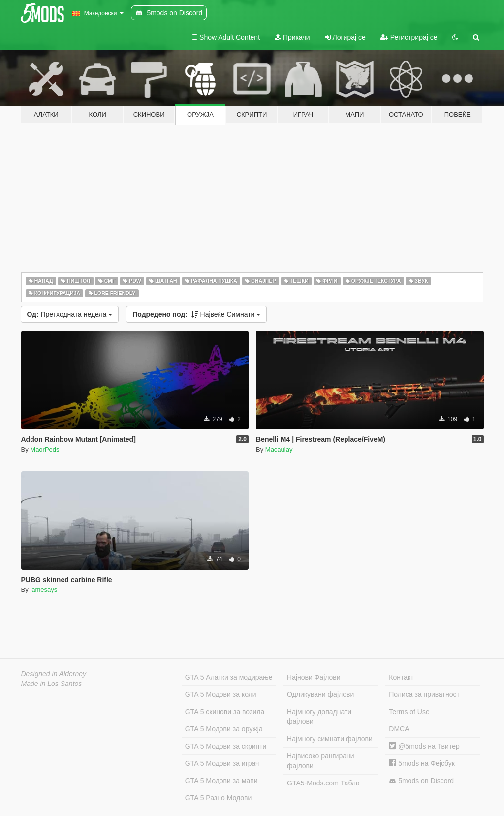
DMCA (399, 729)
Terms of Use (409, 712)
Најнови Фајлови (314, 677)
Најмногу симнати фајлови (330, 739)
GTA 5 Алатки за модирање (229, 677)
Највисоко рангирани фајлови (321, 761)
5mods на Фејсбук (422, 763)
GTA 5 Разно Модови (218, 798)
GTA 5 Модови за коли (221, 694)
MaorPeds (45, 449)
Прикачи (292, 37)
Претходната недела (70, 314)
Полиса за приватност (424, 694)
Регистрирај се (409, 37)
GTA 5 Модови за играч (222, 763)
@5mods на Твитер (424, 746)
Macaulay (279, 449)
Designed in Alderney (54, 674)
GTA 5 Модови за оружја (224, 729)
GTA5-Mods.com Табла (323, 783)
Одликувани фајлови (320, 694)
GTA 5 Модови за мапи (221, 781)
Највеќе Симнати (196, 314)
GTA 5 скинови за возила (225, 712)
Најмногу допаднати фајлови (319, 717)
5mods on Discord (421, 781)
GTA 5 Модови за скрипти (226, 746)
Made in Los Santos (52, 684)
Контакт (401, 677)
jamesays (44, 590)
